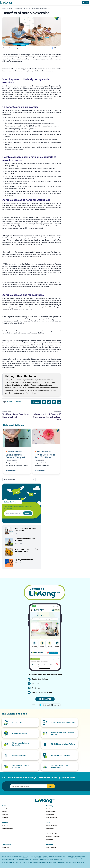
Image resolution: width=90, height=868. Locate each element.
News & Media (50, 814)
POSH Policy (49, 839)
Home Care (5, 817)
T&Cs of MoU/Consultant (53, 837)
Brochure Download (7, 828)
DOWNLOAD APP (45, 699)
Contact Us (5, 825)
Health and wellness (15, 402)
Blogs (11, 8)
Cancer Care (5, 848)
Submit (28, 513)
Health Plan (5, 814)
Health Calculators (51, 848)
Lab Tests (4, 812)
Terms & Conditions (51, 825)
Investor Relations (51, 812)
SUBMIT (50, 786)
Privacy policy (50, 828)
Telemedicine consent (52, 831)
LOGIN (85, 3)
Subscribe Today (11, 502)
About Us (48, 809)
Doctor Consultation (8, 809)
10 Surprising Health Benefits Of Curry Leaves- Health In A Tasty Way (47, 417)
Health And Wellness (22, 8)
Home (4, 8)
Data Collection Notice (52, 834)
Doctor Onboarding (51, 817)
